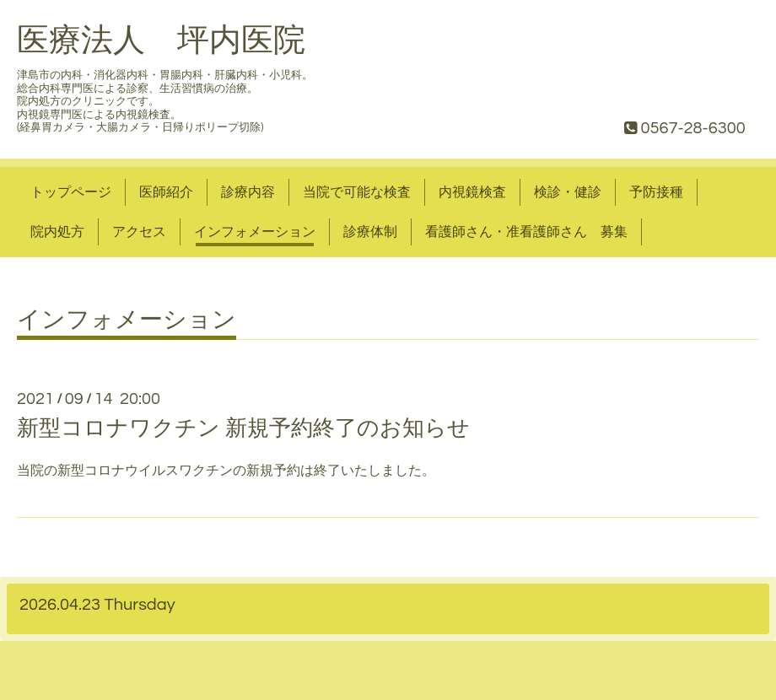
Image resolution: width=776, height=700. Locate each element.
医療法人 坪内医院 (161, 41)
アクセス (139, 232)
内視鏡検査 (472, 192)
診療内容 (248, 192)
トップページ (71, 192)
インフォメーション (255, 232)
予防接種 (656, 192)
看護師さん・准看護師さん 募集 (526, 232)
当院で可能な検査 (357, 192)
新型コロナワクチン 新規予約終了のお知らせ (243, 428)
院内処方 (57, 232)
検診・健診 (568, 192)
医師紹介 (166, 192)
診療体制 (370, 232)
